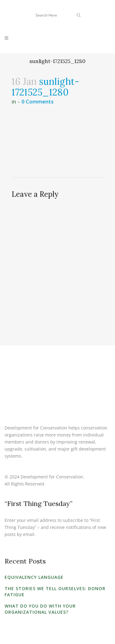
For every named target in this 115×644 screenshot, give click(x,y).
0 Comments (38, 101)
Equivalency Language (34, 577)
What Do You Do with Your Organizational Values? (40, 609)
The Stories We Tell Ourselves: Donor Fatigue (55, 592)
